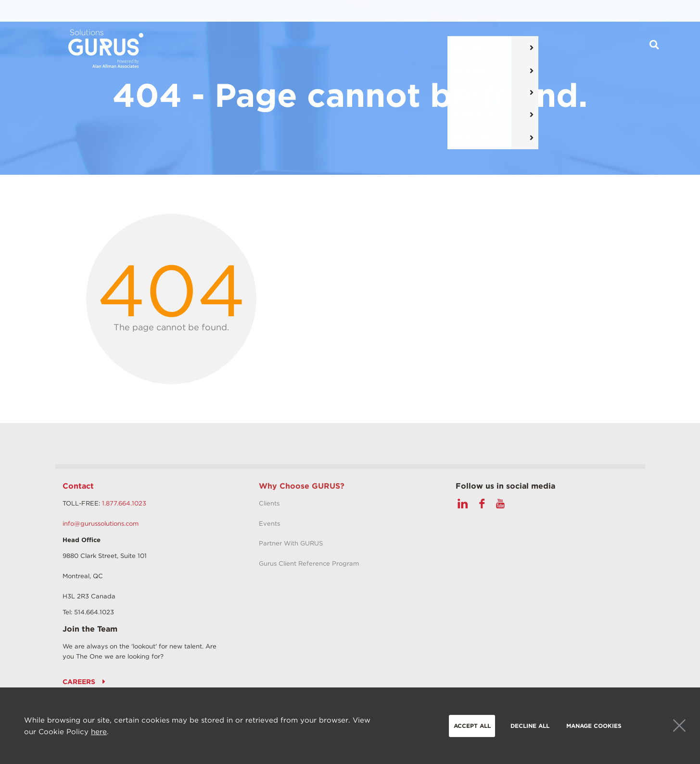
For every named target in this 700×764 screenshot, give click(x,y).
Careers (79, 682)
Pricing (372, 48)
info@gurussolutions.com (101, 524)
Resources (432, 48)
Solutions (257, 48)
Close (679, 725)
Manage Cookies (594, 726)
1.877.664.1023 (124, 503)
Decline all (530, 726)
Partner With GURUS (291, 543)
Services (317, 48)
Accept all (472, 726)
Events (269, 524)
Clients (269, 503)
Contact (78, 486)
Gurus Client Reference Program (309, 563)
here (99, 732)
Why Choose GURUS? (302, 486)
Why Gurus (499, 48)
